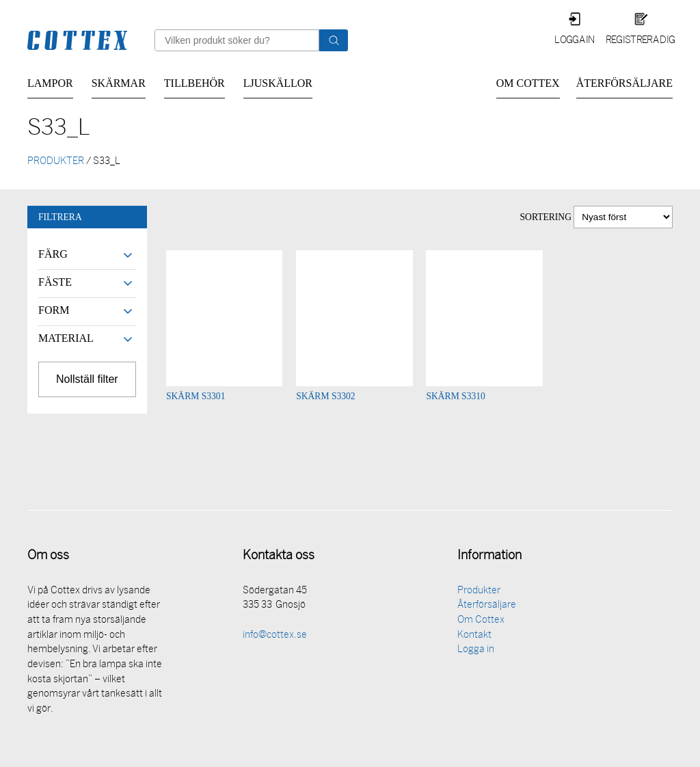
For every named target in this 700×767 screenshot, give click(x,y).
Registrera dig (640, 41)
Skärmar (119, 83)
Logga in (575, 41)
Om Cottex (528, 83)
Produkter (479, 592)
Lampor (50, 83)
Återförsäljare (624, 83)
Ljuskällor (278, 83)
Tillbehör (194, 83)
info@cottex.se (275, 637)
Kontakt (474, 637)
